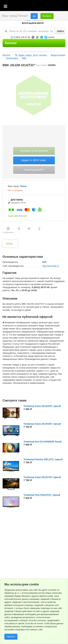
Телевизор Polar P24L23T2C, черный (42, 495)
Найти (60, 31)
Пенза (23, 186)
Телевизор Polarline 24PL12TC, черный (43, 459)
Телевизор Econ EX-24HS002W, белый (43, 442)
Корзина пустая (40, 7)
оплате (24, 216)
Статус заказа (59, 7)
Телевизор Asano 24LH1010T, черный (42, 406)
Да (34, 16)
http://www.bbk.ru (51, 266)
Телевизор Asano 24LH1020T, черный (42, 424)
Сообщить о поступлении (34, 151)
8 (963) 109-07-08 (22, 37)
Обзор (9, 244)
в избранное (8, 232)
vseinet (51, 37)
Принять (11, 637)
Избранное (49, 7)
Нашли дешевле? (34, 170)
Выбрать (47, 16)
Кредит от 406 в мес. (34, 160)
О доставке (13, 216)
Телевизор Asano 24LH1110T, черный (42, 477)
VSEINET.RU (33, 21)
